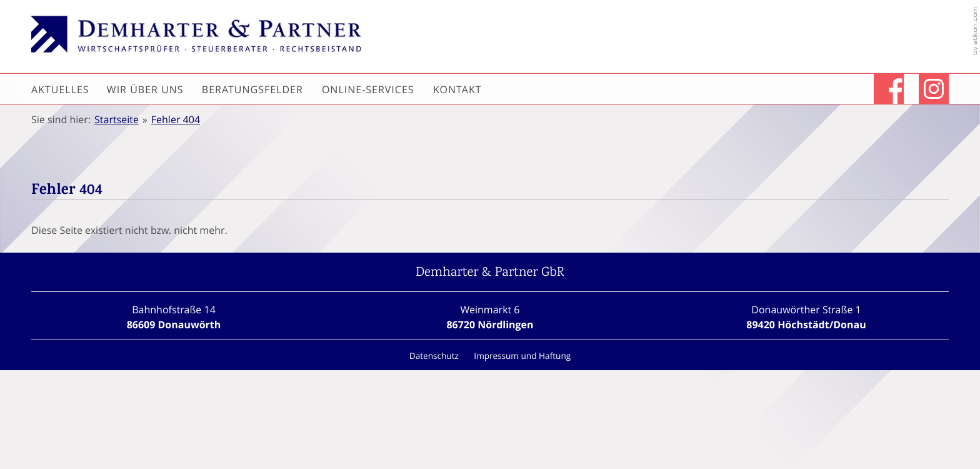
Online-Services (368, 89)
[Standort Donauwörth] (174, 317)
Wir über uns (145, 89)
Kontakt (457, 89)
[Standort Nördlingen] (490, 317)
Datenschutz (434, 356)
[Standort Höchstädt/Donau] (806, 317)
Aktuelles (60, 89)
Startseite (117, 119)
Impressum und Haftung (522, 356)
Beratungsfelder (252, 89)
